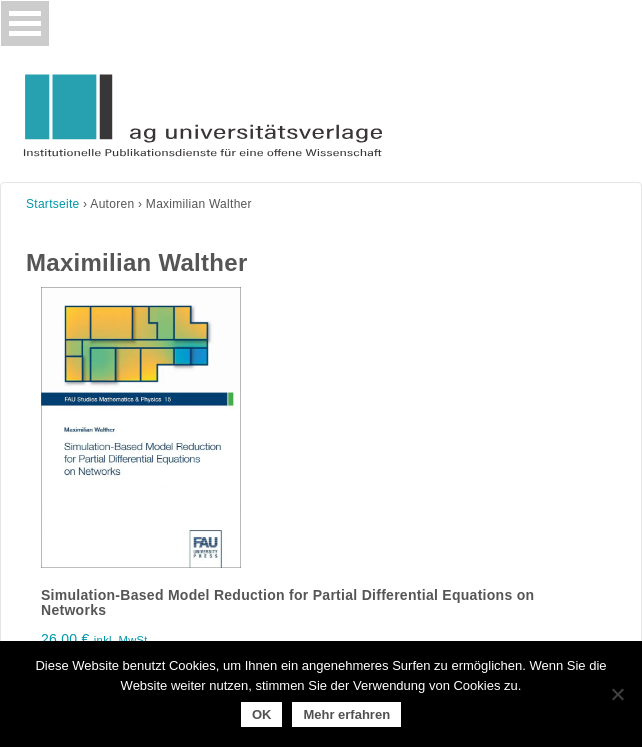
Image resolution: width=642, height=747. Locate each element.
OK (262, 714)
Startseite (53, 204)
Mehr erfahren (346, 714)
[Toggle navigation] (25, 23)
